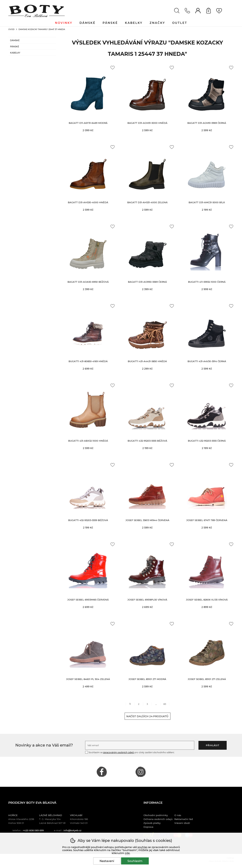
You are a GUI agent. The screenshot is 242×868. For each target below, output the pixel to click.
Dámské (15, 40)
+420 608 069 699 (33, 830)
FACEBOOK (102, 772)
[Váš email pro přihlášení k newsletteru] (140, 745)
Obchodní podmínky (156, 815)
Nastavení (107, 861)
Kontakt (187, 11)
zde (127, 853)
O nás (178, 815)
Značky (157, 23)
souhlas (142, 847)
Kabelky (15, 53)
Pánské (15, 47)
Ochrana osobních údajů (158, 819)
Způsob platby (152, 823)
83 (165, 704)
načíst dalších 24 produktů (147, 716)
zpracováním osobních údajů (119, 752)
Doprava (148, 827)
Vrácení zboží (182, 823)
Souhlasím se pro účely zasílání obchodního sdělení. (130, 752)
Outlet (180, 23)
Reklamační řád (184, 819)
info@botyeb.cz (72, 830)
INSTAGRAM (140, 772)
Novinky (64, 23)
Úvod (11, 29)
